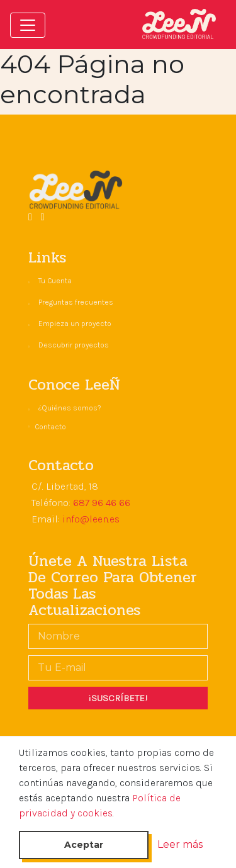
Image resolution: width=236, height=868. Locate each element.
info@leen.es (91, 519)
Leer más (180, 844)
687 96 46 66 (102, 503)
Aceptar (84, 845)
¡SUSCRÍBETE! (118, 698)
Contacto (50, 427)
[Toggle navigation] (28, 25)
